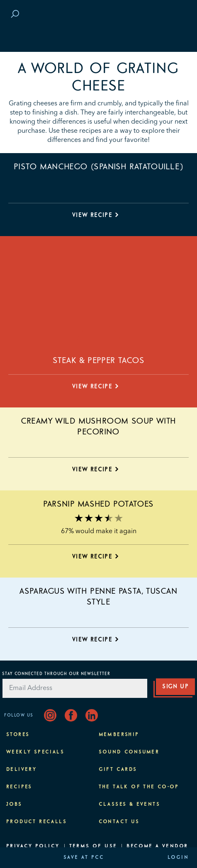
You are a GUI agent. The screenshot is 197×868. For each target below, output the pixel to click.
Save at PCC (84, 858)
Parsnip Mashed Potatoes (98, 504)
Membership (119, 735)
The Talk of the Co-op (139, 787)
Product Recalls (36, 822)
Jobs (14, 805)
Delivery (21, 770)
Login (178, 858)
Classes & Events (129, 805)
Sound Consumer (129, 752)
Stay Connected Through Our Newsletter (56, 674)
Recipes (19, 787)
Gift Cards (118, 770)
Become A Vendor (157, 846)
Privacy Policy (33, 846)
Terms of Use (93, 846)
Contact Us (119, 822)
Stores (18, 735)
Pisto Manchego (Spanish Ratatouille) (99, 167)
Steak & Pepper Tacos (99, 361)
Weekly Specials (35, 752)
